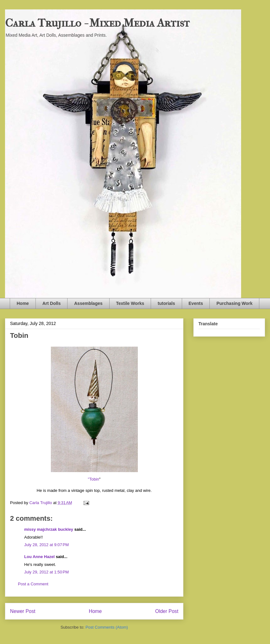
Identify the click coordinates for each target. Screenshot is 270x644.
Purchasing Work (234, 303)
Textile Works (130, 303)
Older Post (167, 611)
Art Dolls (51, 303)
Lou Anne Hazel (39, 557)
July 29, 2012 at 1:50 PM (46, 572)
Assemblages (88, 303)
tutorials (166, 303)
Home (23, 303)
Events (196, 303)
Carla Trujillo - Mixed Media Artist (97, 23)
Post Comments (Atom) (107, 627)
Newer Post (23, 611)
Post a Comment (33, 584)
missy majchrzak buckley (49, 529)
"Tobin (94, 479)
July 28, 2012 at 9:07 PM (46, 545)
